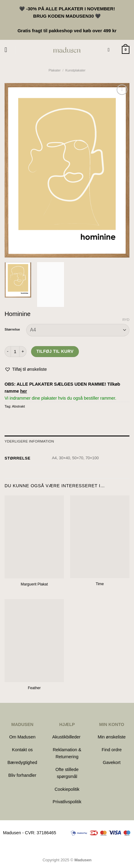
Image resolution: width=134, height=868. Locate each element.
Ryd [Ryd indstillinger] (126, 320)
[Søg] (110, 50)
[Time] (100, 537)
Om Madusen (22, 737)
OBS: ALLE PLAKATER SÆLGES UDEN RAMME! (55, 384)
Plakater (55, 70)
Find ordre (112, 750)
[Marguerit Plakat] (34, 537)
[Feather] (34, 641)
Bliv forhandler (22, 775)
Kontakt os (22, 750)
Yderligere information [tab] (29, 441)
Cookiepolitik (67, 789)
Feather (34, 688)
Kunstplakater (76, 70)
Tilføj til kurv (55, 351)
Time (100, 584)
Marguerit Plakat (34, 584)
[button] (26, 369)
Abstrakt (18, 406)
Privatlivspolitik (67, 802)
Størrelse (12, 329)
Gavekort (111, 762)
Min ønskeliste (112, 737)
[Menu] (8, 50)
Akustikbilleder (67, 737)
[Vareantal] (15, 352)
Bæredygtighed (23, 762)
